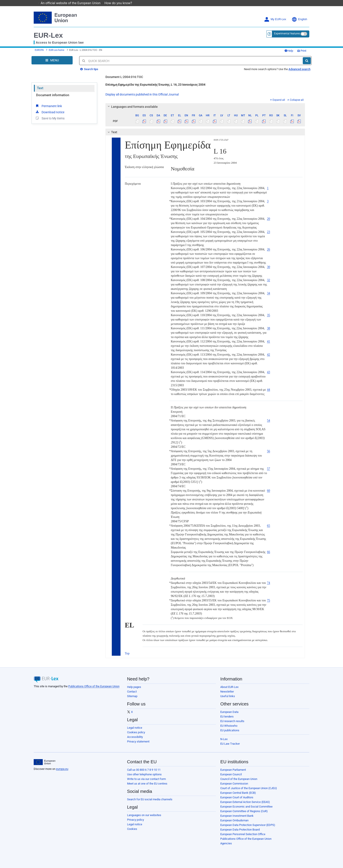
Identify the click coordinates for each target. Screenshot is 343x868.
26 (269, 249)
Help (289, 51)
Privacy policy (136, 820)
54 (269, 421)
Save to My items (50, 118)
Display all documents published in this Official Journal (142, 94)
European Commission (234, 784)
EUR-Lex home (57, 50)
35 (269, 315)
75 (269, 600)
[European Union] (45, 762)
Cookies (132, 829)
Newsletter (227, 692)
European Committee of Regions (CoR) (244, 811)
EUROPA (39, 50)
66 (269, 552)
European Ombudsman (234, 820)
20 (269, 219)
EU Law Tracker (230, 744)
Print (302, 51)
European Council (231, 774)
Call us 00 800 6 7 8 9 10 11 (144, 770)
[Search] (307, 61)
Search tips (89, 69)
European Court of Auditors (237, 797)
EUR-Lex (48, 35)
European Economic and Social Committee (246, 807)
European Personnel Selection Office (243, 834)
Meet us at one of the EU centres (147, 784)
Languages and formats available (132, 107)
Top (127, 653)
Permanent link (48, 106)
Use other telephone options (144, 774)
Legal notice (135, 728)
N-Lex (224, 739)
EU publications (230, 730)
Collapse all (296, 100)
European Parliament (233, 770)
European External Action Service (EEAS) (245, 802)
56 (269, 451)
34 (269, 293)
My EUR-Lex (275, 19)
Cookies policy (136, 732)
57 (269, 469)
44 (269, 390)
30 (269, 267)
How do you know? (121, 3)
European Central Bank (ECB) (238, 793)
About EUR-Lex (229, 687)
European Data (229, 712)
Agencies (226, 843)
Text (40, 88)
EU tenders (227, 717)
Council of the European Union (239, 779)
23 (269, 232)
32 (269, 280)
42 (269, 355)
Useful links (228, 696)
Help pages (134, 687)
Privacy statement (138, 741)
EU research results (232, 721)
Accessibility (135, 737)
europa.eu (62, 769)
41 (269, 341)
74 (269, 583)
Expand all (278, 100)
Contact (132, 692)
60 (269, 491)
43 (269, 372)
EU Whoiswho (229, 726)
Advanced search (299, 69)
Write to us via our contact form (146, 779)
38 (269, 328)
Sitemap (132, 696)
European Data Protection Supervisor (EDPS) (248, 825)
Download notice (50, 112)
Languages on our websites (144, 815)
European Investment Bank (237, 816)
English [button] (299, 19)
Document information (53, 95)
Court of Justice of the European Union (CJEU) (249, 788)
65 (269, 526)
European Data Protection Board (240, 830)
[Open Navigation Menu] (52, 60)
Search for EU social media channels (150, 799)
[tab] (205, 107)
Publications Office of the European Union (94, 686)
